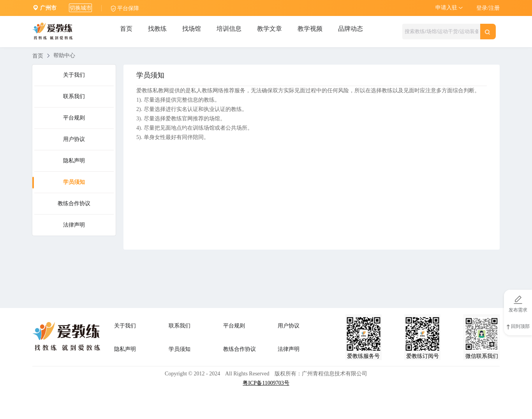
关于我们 (74, 75)
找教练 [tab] (157, 29)
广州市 (48, 8)
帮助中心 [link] (64, 55)
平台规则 (74, 118)
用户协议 (74, 139)
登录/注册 (488, 8)
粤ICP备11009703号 (266, 383)
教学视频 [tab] (310, 29)
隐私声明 (74, 161)
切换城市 (81, 8)
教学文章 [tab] (270, 29)
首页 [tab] (126, 29)
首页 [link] (38, 56)
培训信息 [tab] (229, 29)
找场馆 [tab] (192, 29)
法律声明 (74, 225)
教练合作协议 (74, 203)
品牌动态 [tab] (351, 29)
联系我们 (74, 96)
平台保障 (128, 8)
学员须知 (74, 182)
